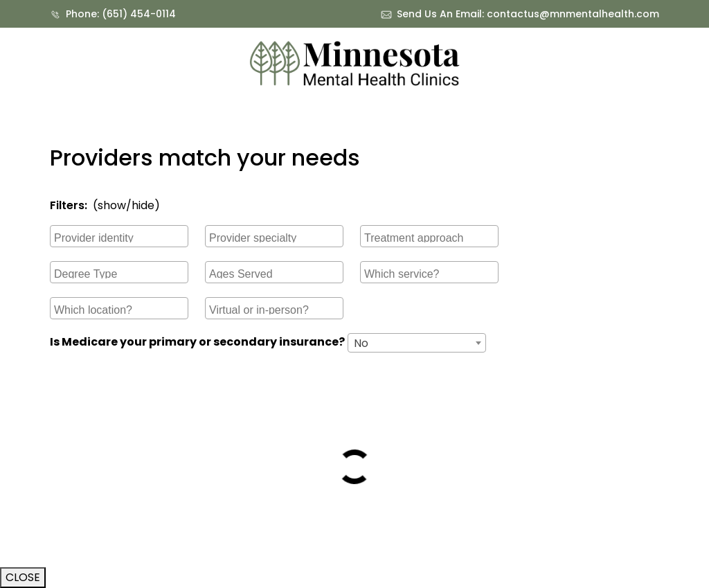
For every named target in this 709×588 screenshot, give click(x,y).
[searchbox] (121, 236)
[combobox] (119, 236)
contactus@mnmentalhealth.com (573, 14)
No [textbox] (361, 343)
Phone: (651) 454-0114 (121, 14)
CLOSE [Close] (23, 577)
